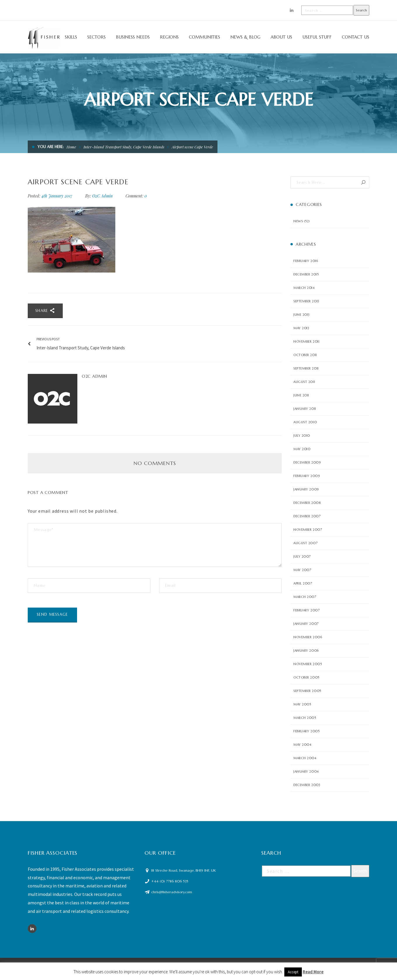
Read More (313, 972)
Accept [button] (293, 972)
